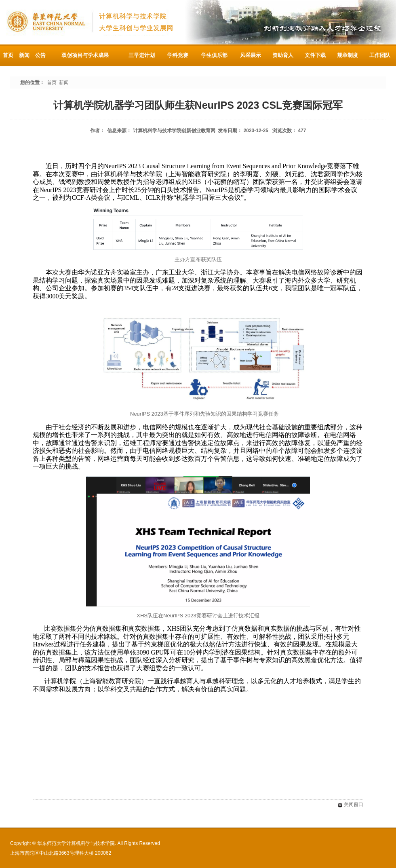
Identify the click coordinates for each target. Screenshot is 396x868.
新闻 (24, 55)
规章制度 (348, 55)
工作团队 (380, 55)
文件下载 (315, 55)
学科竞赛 (178, 55)
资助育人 (283, 55)
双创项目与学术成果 (85, 55)
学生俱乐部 (214, 55)
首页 (8, 55)
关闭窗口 (349, 805)
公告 (40, 55)
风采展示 (251, 55)
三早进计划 (142, 55)
